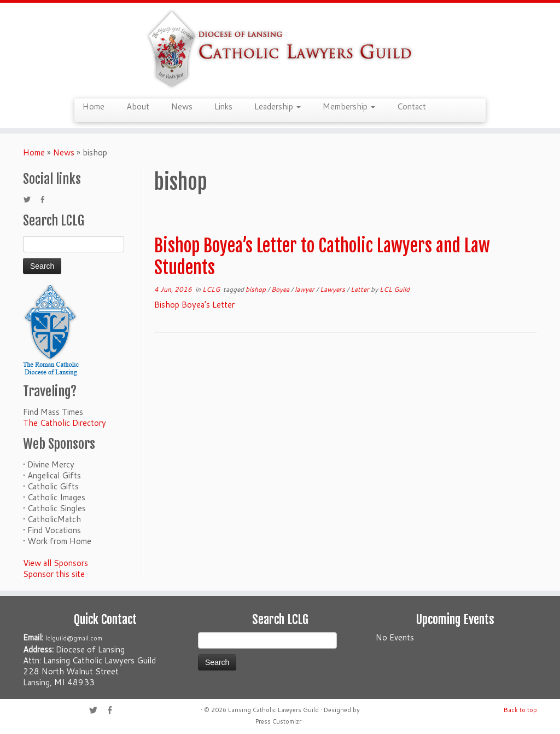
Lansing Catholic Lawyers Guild (273, 710)
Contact (412, 106)
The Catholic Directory (65, 423)
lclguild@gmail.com (74, 638)
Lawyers (333, 289)
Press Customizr (278, 721)
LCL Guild (395, 289)
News (182, 106)
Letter (361, 289)
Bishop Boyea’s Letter (194, 305)
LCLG (212, 289)
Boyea (281, 289)
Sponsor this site (54, 574)
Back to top (520, 710)
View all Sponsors (56, 563)
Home (94, 106)
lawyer (305, 289)
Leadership (278, 106)
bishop (256, 289)
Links (223, 106)
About (138, 106)
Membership (349, 106)
